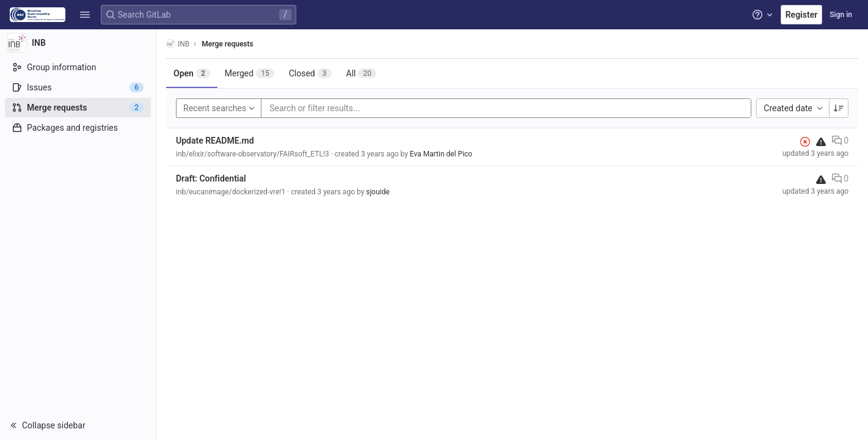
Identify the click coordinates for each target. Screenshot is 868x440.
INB (178, 44)
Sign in (841, 15)
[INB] (78, 43)
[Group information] (78, 67)
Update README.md (215, 141)
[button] (85, 15)
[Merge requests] (78, 108)
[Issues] (78, 87)
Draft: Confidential (211, 178)
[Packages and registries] (78, 128)
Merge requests (227, 44)
